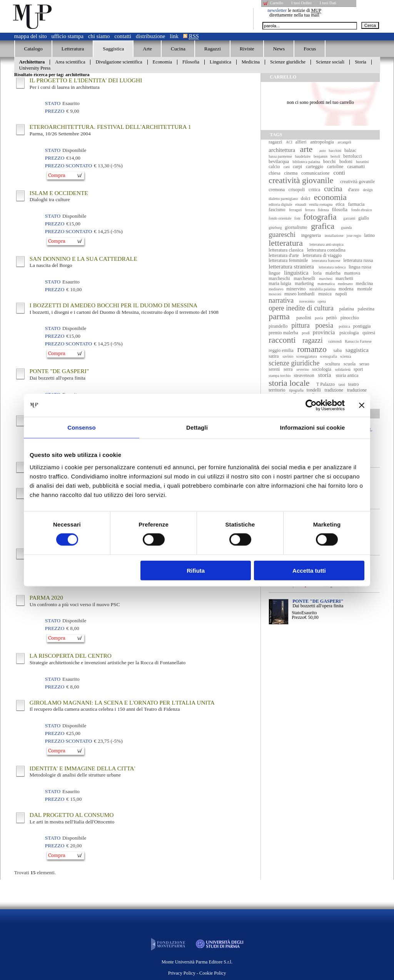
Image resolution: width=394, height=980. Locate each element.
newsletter (277, 10)
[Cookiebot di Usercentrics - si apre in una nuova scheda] (311, 405)
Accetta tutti (309, 570)
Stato (296, 613)
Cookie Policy (213, 973)
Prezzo (298, 617)
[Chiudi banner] (362, 405)
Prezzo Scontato (68, 166)
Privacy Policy (182, 973)
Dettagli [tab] (197, 427)
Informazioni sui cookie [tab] (313, 427)
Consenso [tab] (81, 427)
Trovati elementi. (35, 872)
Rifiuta (196, 570)
